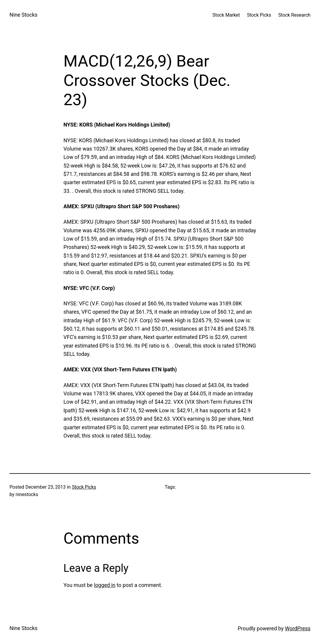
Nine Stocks (23, 15)
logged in (105, 585)
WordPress (298, 629)
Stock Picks (84, 487)
